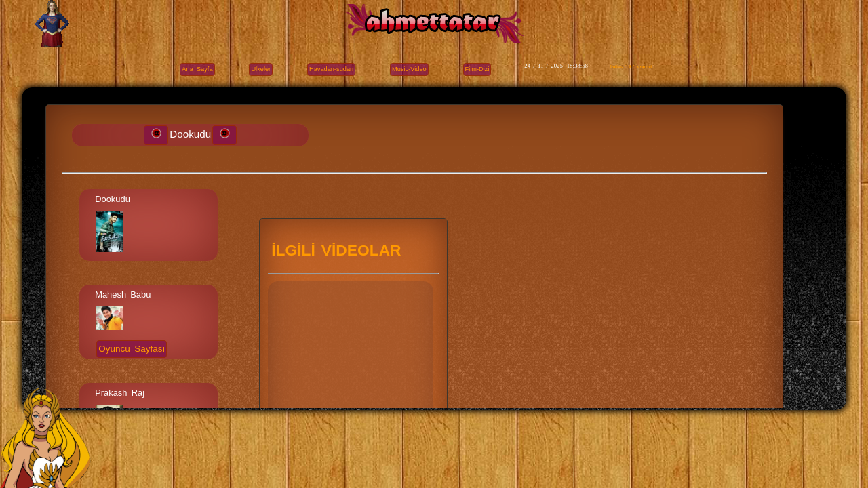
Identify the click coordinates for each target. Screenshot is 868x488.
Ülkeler (261, 69)
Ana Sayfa (197, 69)
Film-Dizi (477, 69)
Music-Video (409, 69)
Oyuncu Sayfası (132, 349)
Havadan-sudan (331, 69)
